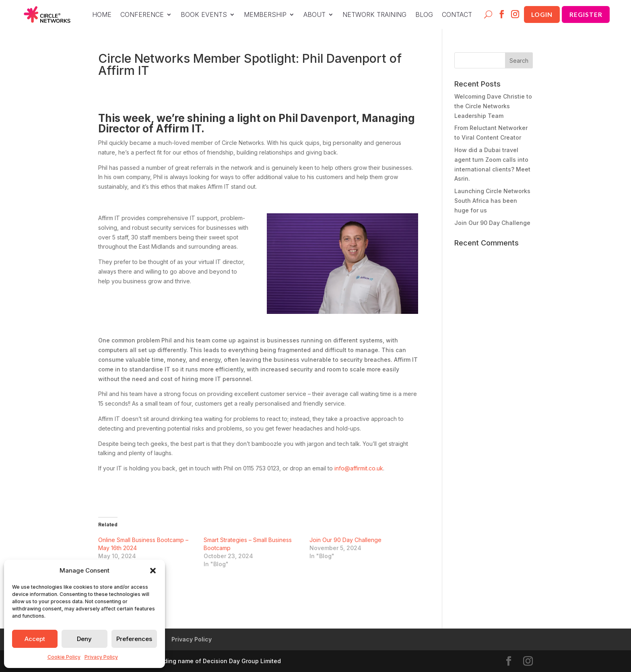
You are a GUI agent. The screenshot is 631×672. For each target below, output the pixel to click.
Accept (35, 639)
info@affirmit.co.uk (359, 468)
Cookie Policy (64, 657)
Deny (84, 639)
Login (539, 14)
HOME (98, 15)
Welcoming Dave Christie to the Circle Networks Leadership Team (493, 106)
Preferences (134, 639)
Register (585, 14)
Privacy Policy (101, 657)
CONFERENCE (138, 15)
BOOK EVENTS (200, 15)
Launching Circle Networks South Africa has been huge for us (492, 201)
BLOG (421, 15)
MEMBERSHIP (262, 15)
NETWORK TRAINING (371, 15)
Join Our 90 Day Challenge (345, 540)
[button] (153, 571)
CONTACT (453, 15)
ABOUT (311, 15)
